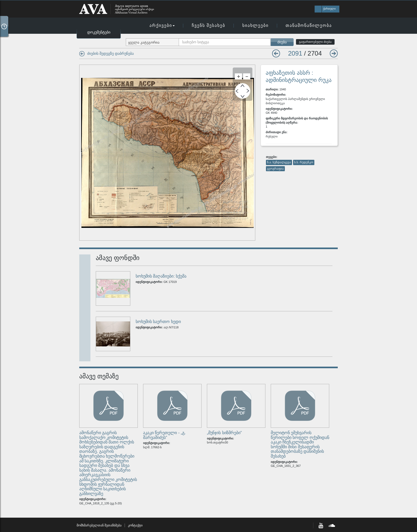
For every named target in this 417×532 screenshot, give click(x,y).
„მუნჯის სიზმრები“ (224, 433)
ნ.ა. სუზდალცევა (279, 162)
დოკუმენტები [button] (99, 32)
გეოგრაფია (275, 169)
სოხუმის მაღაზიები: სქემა (161, 276)
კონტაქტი (135, 525)
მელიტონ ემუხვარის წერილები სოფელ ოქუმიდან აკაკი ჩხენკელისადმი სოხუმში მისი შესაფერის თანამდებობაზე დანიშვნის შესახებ (300, 444)
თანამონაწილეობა (309, 25)
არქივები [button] (162, 25)
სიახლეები (255, 25)
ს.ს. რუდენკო (304, 162)
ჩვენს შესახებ (208, 25)
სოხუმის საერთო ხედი (158, 322)
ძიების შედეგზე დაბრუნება (110, 53)
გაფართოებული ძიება (315, 42)
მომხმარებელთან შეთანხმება (99, 525)
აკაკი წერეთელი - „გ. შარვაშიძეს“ (164, 435)
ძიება (282, 42)
